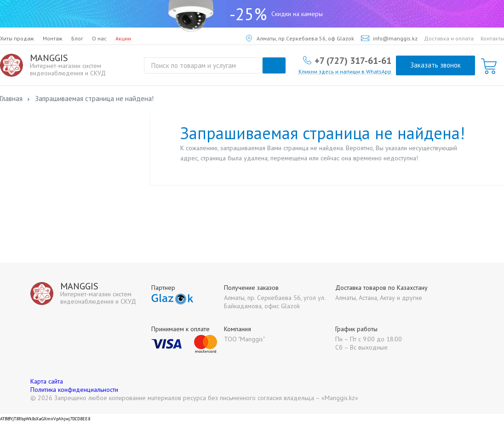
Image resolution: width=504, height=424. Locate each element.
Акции (123, 38)
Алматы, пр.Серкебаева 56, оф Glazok (300, 38)
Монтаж (53, 38)
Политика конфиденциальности (74, 390)
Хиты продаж (17, 38)
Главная (11, 99)
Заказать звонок (435, 65)
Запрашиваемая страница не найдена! (94, 99)
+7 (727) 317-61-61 (353, 60)
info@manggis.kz (389, 38)
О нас (99, 38)
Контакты (492, 38)
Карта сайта (47, 381)
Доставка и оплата (449, 38)
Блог (77, 38)
